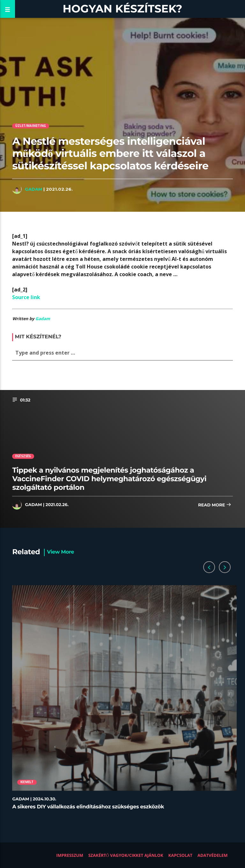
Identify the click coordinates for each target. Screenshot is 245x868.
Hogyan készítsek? (123, 9)
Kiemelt (27, 782)
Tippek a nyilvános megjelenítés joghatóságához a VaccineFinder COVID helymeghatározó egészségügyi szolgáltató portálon (109, 479)
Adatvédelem (213, 855)
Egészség (23, 456)
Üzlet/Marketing (31, 126)
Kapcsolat (180, 855)
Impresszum (70, 855)
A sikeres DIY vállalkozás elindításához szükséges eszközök (88, 807)
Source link (26, 297)
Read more (215, 505)
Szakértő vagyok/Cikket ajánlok (126, 855)
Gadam (33, 189)
